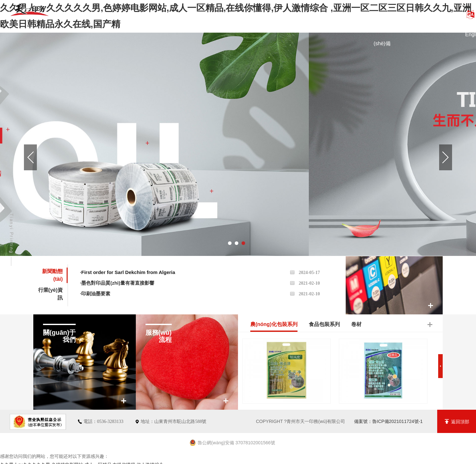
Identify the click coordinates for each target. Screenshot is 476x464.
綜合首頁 (105, 14)
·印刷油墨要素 (200, 294)
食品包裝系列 (324, 324)
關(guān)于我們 (160, 14)
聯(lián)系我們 (438, 14)
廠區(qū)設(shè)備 (382, 20)
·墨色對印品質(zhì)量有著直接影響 (200, 283)
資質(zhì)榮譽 (271, 14)
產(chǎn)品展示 (216, 14)
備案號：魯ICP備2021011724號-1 (388, 421)
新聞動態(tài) (327, 14)
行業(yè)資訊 (50, 294)
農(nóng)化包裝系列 (274, 324)
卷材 (356, 324)
